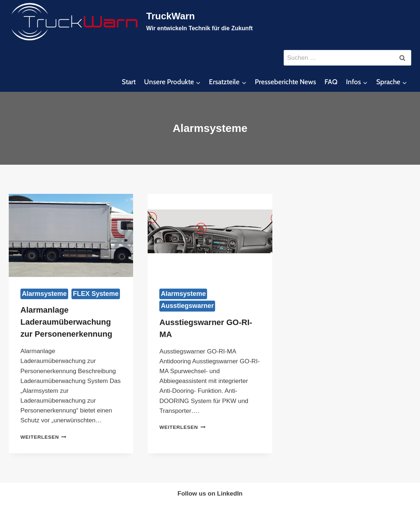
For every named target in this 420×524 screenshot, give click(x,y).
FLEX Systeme (96, 294)
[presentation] (71, 235)
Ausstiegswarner (187, 306)
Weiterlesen (43, 437)
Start (129, 82)
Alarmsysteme (44, 294)
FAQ (331, 82)
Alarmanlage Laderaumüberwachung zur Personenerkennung (66, 322)
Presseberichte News (285, 82)
